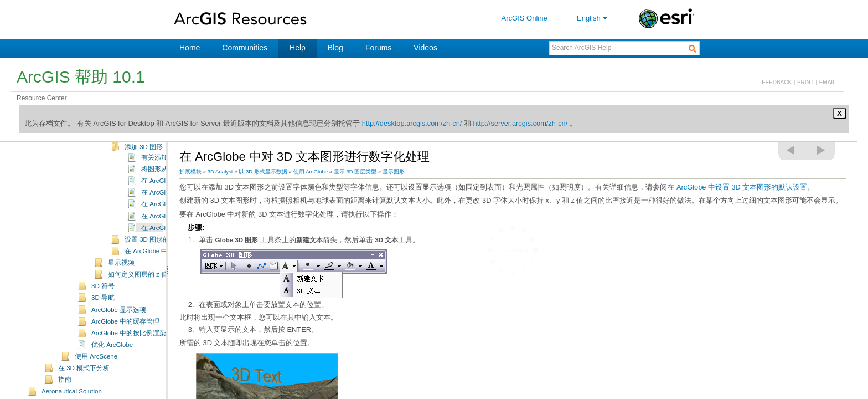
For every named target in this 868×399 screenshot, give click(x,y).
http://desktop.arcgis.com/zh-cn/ (412, 123)
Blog (335, 48)
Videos (425, 48)
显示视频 (121, 278)
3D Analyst (220, 172)
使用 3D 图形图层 (150, 150)
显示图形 (394, 172)
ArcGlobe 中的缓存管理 (125, 336)
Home (190, 48)
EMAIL (828, 82)
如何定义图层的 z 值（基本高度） (158, 289)
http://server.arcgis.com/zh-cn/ (521, 123)
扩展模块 (190, 172)
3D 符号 (103, 301)
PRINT (805, 82)
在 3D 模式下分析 (84, 383)
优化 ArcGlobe (112, 360)
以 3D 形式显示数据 (263, 172)
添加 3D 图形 (144, 162)
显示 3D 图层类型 (355, 172)
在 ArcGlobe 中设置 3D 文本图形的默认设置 (737, 187)
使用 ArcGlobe (311, 172)
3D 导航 (103, 313)
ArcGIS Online (525, 18)
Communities (245, 48)
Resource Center (42, 98)
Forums (378, 48)
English (593, 18)
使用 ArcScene (96, 371)
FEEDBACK (777, 82)
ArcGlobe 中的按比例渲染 (129, 348)
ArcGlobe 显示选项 (119, 325)
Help (298, 48)
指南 (65, 395)
